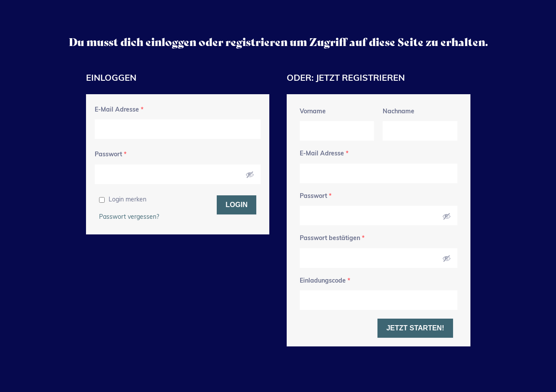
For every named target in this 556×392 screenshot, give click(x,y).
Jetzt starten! (415, 328)
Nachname (399, 112)
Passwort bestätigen (332, 239)
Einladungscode (325, 281)
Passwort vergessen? (129, 217)
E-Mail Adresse (119, 110)
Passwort (111, 155)
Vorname (313, 112)
